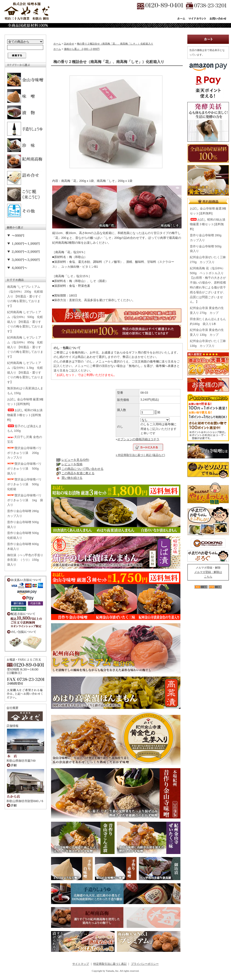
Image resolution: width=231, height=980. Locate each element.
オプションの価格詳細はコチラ (138, 439)
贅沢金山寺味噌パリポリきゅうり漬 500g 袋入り (24, 469)
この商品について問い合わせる (82, 469)
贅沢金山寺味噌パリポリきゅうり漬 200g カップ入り (24, 453)
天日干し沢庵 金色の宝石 (25, 439)
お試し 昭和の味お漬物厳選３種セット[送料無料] (25, 415)
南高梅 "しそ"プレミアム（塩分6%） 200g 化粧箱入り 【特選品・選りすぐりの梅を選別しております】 (25, 296)
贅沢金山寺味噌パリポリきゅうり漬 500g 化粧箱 (24, 484)
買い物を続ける (72, 478)
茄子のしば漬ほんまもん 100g (24, 429)
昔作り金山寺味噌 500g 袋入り (24, 524)
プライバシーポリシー (145, 964)
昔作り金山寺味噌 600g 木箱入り (24, 546)
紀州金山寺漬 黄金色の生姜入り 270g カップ (207, 310)
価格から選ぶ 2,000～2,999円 (82, 49)
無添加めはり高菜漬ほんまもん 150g (25, 391)
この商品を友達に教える (78, 473)
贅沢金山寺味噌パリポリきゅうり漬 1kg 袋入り (25, 500)
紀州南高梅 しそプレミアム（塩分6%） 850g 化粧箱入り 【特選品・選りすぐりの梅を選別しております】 (25, 347)
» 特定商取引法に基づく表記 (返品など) (140, 455)
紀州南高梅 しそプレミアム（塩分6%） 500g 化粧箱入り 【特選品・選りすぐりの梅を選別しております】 (25, 322)
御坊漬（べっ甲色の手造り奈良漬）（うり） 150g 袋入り (25, 560)
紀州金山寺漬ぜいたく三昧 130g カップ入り (208, 343)
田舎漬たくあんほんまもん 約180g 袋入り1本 (208, 321)
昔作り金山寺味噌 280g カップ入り (24, 513)
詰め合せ (69, 44)
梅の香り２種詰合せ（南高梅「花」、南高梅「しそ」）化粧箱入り (115, 44)
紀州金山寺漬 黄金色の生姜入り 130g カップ (207, 332)
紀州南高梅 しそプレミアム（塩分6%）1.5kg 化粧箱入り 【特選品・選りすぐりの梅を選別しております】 (25, 372)
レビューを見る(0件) (75, 460)
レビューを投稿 (72, 464)
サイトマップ (81, 964)
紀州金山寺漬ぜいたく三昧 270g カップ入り (208, 260)
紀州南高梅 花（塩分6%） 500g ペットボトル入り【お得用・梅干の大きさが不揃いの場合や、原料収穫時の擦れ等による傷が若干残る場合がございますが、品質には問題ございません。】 (208, 285)
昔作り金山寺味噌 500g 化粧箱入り (24, 535)
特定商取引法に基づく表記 (110, 964)
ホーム (57, 44)
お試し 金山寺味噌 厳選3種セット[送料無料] (25, 402)
